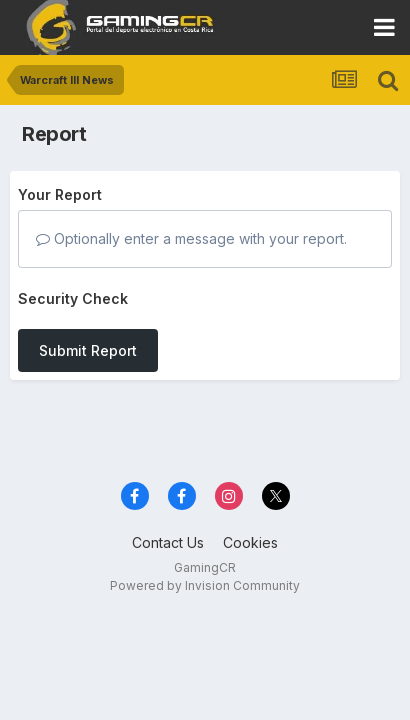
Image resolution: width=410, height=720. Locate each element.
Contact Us (168, 542)
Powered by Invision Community (205, 585)
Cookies (250, 542)
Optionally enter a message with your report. (191, 238)
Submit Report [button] (88, 350)
